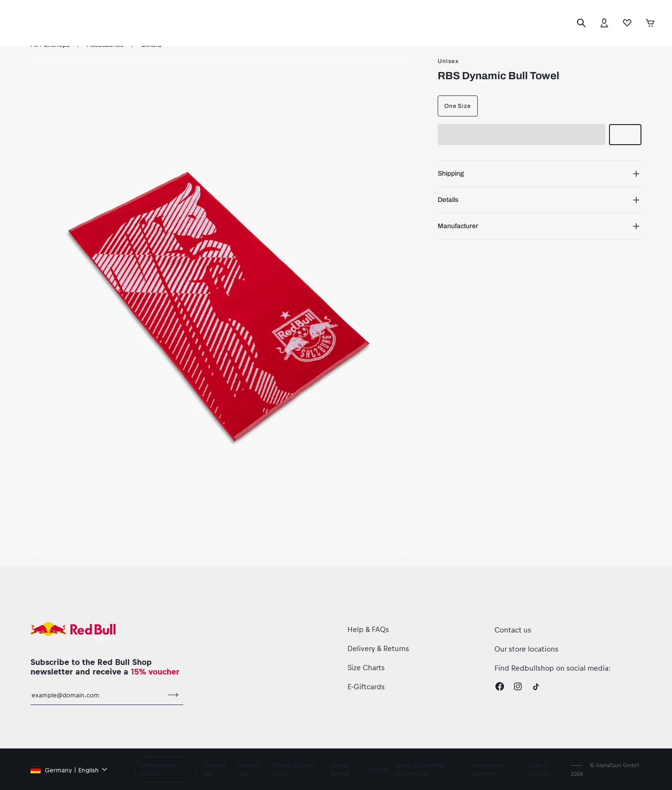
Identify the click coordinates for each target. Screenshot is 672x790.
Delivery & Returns (379, 648)
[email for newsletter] (97, 700)
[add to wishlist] (625, 135)
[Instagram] (518, 686)
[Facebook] (500, 686)
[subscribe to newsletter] (173, 700)
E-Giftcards (367, 686)
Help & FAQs (369, 629)
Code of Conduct (539, 769)
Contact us (513, 629)
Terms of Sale (249, 769)
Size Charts (367, 667)
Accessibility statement (489, 769)
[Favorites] (627, 23)
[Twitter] (536, 686)
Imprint (379, 769)
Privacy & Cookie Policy (295, 769)
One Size (458, 106)
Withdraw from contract (160, 769)
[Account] (604, 23)
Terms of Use (214, 769)
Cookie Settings (341, 769)
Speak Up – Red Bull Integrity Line (422, 769)
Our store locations (526, 648)
